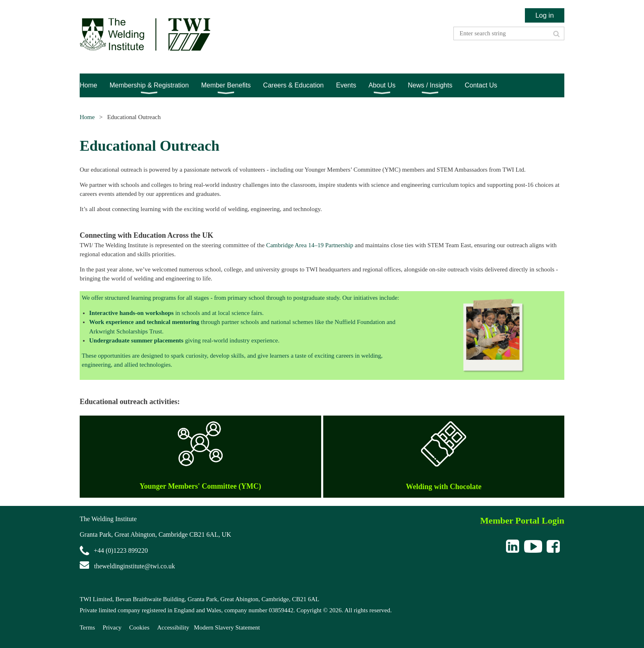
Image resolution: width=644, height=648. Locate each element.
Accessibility (173, 627)
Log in (544, 15)
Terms (87, 627)
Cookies (139, 627)
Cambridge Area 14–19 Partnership (310, 245)
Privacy (112, 627)
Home (87, 117)
